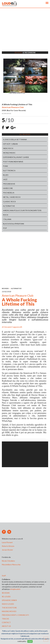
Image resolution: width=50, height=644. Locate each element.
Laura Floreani (8, 542)
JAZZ (5, 179)
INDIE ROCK (8, 148)
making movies (9, 611)
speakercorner (9, 600)
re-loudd (6, 597)
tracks (5, 619)
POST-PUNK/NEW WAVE (13, 162)
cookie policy (22, 641)
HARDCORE (8, 188)
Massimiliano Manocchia (11, 565)
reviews (6, 593)
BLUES (6, 175)
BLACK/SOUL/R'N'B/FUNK (14, 224)
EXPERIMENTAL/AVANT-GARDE (16, 157)
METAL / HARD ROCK (12, 197)
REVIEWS (5, 288)
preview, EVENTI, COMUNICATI (15, 615)
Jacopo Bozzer (7, 550)
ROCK (6, 215)
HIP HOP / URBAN (10, 144)
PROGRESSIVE (9, 184)
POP (5, 228)
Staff (4, 576)
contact (6, 622)
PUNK (6, 166)
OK (30, 641)
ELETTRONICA (9, 170)
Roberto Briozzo (8, 546)
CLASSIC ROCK (9, 202)
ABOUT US (6, 626)
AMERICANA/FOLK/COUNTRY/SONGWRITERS (22, 210)
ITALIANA (7, 219)
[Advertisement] (25, 33)
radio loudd (8, 604)
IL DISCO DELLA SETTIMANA (15, 139)
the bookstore (9, 608)
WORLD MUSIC (9, 153)
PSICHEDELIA (9, 193)
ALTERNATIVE (9, 206)
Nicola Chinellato (8, 561)
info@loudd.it (15, 589)
